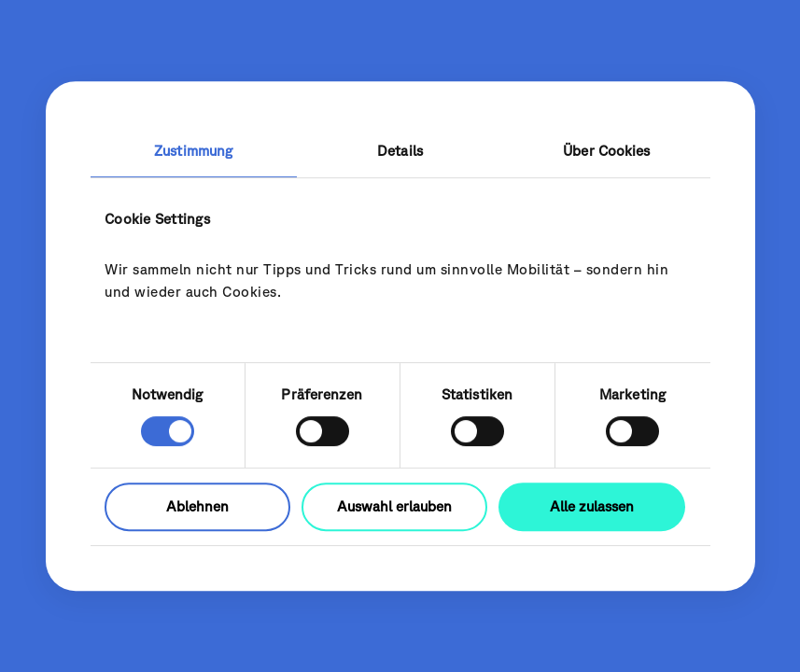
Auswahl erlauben (394, 506)
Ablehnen (197, 506)
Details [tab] (400, 151)
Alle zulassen (592, 506)
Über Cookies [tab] (606, 151)
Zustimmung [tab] (193, 151)
